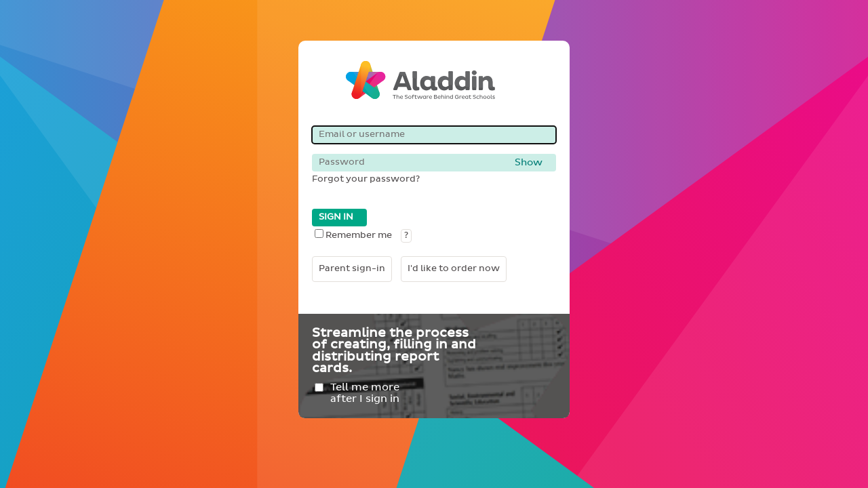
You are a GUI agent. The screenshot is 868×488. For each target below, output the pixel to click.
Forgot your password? (366, 179)
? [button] (406, 236)
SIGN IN (336, 217)
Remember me (353, 236)
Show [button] (529, 163)
